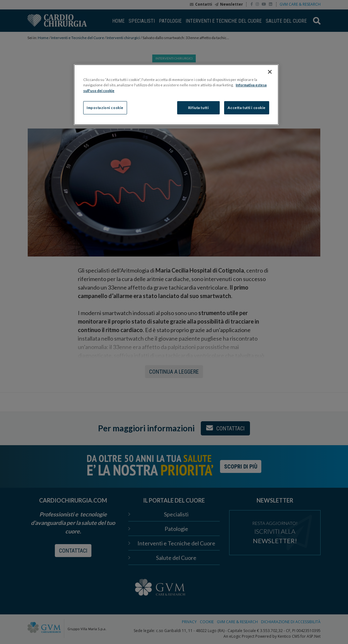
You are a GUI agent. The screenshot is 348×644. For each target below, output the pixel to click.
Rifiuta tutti (198, 108)
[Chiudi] (270, 72)
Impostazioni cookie (105, 108)
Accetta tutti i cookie (247, 108)
